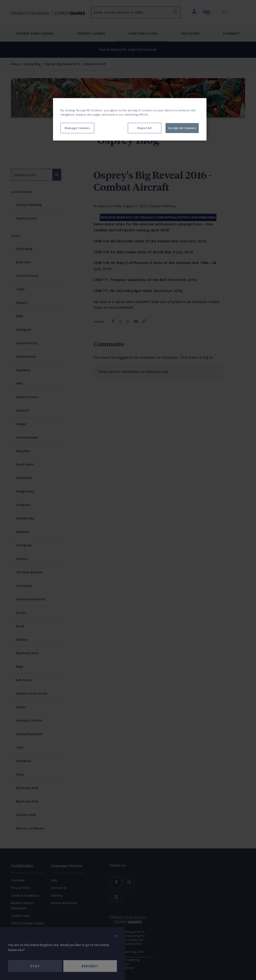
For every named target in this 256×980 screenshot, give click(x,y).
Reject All (145, 128)
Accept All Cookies (182, 128)
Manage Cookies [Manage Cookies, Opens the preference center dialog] (77, 128)
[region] (130, 119)
